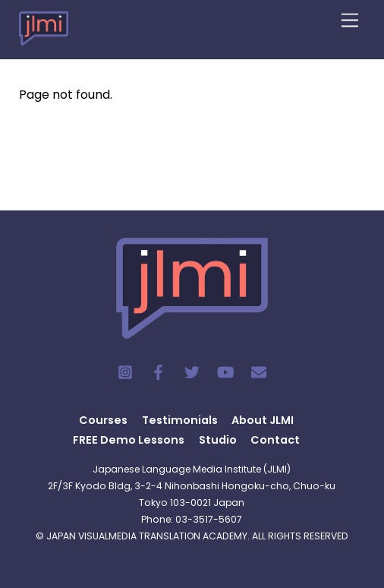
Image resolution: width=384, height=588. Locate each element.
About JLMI (263, 420)
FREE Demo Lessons (129, 440)
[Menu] (350, 21)
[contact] (259, 371)
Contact (275, 440)
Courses (103, 420)
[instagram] (125, 371)
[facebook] (159, 371)
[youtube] (225, 371)
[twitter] (192, 371)
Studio (218, 440)
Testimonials (180, 420)
